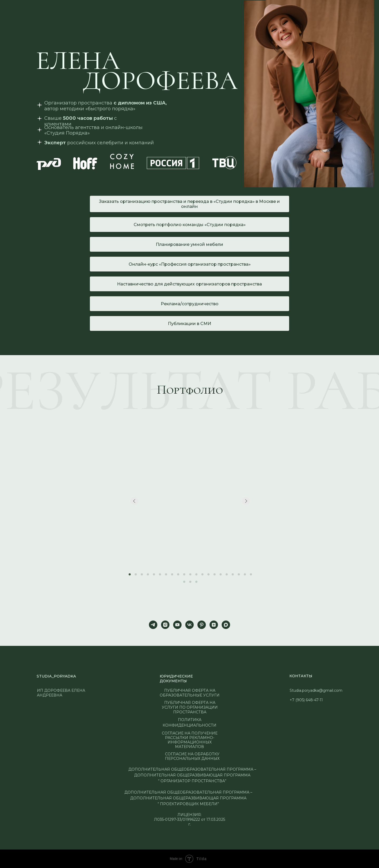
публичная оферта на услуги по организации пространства (190, 707)
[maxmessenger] (226, 625)
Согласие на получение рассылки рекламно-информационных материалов (190, 740)
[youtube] (177, 625)
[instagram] (165, 625)
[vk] (190, 625)
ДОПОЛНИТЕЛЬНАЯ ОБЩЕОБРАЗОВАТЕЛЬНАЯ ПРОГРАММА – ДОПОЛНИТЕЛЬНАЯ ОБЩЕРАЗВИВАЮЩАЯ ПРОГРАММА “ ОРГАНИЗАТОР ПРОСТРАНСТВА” (192, 775)
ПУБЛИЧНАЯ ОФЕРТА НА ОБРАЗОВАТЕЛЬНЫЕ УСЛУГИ (190, 693)
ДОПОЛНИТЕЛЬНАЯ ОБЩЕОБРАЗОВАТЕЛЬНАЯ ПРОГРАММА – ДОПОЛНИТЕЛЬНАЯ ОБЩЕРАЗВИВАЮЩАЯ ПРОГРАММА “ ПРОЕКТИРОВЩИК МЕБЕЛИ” (188, 798)
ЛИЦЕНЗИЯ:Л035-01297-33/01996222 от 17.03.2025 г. (190, 819)
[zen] (214, 625)
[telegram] (153, 625)
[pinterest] (202, 625)
